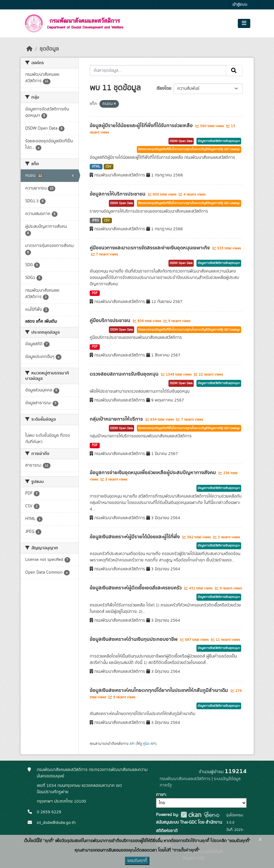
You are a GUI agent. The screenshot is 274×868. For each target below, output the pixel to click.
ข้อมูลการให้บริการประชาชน (118, 194)
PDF (95, 293)
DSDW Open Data (181, 141)
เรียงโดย (164, 89)
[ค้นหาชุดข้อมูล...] (158, 71)
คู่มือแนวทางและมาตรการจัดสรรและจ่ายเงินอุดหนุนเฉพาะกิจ (150, 248)
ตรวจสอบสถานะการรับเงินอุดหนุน (125, 374)
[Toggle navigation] (244, 23)
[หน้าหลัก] (29, 49)
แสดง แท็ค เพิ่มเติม (41, 321)
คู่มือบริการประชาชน (111, 321)
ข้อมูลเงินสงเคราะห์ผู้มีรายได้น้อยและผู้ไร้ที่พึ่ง (135, 537)
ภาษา (161, 795)
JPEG (95, 220)
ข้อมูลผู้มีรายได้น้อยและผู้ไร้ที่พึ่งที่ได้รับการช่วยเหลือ (142, 126)
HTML (96, 167)
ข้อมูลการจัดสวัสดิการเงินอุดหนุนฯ (219, 141)
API (132, 744)
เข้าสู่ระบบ (240, 5)
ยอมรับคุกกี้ (137, 861)
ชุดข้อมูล (49, 49)
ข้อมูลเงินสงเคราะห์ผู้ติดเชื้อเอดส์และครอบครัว (136, 588)
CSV (108, 167)
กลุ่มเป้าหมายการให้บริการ (117, 419)
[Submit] (234, 71)
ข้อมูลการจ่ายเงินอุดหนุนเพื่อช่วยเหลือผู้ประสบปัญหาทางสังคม (153, 473)
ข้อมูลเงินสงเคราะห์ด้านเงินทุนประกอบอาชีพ (134, 639)
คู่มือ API (149, 744)
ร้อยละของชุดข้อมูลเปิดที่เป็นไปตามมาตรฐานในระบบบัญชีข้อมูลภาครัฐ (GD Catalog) (189, 149)
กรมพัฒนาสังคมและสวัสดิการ (185, 779)
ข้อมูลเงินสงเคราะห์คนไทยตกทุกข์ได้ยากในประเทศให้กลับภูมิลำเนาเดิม (160, 690)
